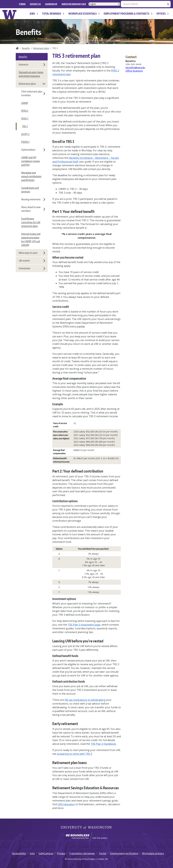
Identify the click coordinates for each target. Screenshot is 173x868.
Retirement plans (41, 48)
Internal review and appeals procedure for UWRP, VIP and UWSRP (31, 239)
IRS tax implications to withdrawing (85, 700)
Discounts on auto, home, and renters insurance (31, 74)
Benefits (26, 48)
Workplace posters (153, 853)
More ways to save (32, 253)
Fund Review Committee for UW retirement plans (31, 222)
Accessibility (19, 853)
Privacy (61, 853)
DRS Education (66, 804)
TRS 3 (25, 126)
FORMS (22, 4)
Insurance (32, 64)
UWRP (25, 103)
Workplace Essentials (84, 14)
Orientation (32, 268)
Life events (32, 261)
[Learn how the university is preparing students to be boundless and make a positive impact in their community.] (86, 837)
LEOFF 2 (25, 134)
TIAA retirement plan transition (33, 93)
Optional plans (33, 150)
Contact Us (35, 4)
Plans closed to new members (33, 209)
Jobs (34, 14)
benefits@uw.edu (135, 67)
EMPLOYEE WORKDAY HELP (74, 4)
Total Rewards (53, 14)
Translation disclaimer (82, 853)
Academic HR (51, 4)
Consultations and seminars (30, 190)
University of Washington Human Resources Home (10, 15)
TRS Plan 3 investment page (84, 625)
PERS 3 (25, 119)
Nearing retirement (33, 199)
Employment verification (124, 853)
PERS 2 (25, 111)
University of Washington (86, 828)
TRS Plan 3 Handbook (103, 744)
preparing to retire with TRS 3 (75, 754)
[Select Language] (104, 4)
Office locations (134, 71)
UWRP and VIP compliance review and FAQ (30, 161)
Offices (163, 14)
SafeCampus (46, 853)
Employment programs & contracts (128, 14)
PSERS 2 (25, 142)
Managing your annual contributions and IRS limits (31, 176)
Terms (103, 853)
